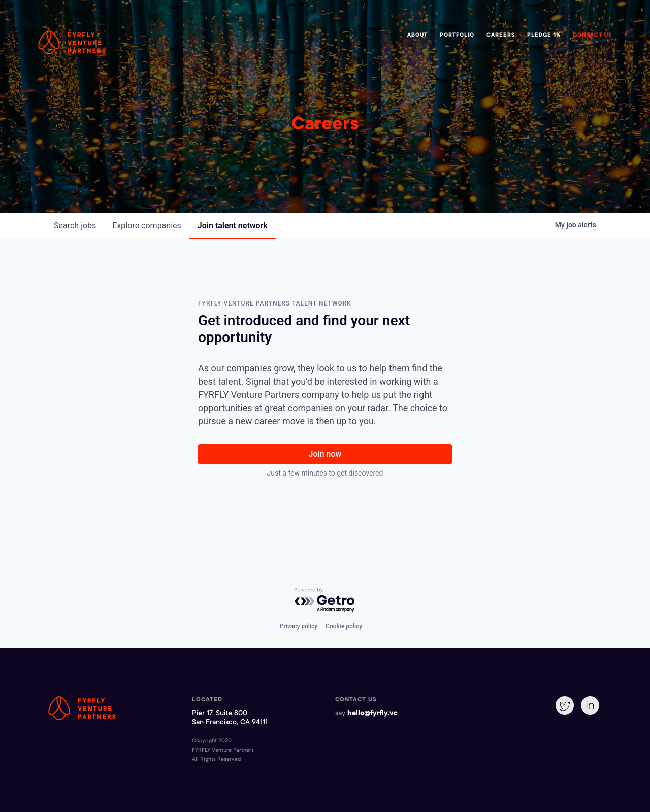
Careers (501, 36)
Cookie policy (344, 626)
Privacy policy (299, 626)
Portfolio (457, 36)
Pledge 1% (544, 36)
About (417, 36)
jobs (75, 226)
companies (147, 226)
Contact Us (592, 36)
